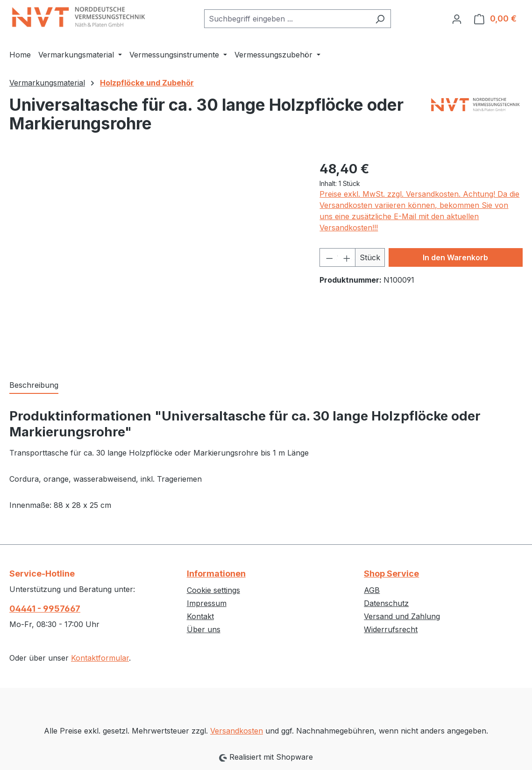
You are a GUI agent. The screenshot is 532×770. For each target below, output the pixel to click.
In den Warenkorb (455, 257)
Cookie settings (213, 590)
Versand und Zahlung (402, 616)
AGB (372, 590)
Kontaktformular (100, 658)
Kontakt (200, 616)
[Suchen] (380, 19)
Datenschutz (386, 603)
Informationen (216, 574)
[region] (155, 260)
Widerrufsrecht (391, 629)
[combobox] (287, 19)
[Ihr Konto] (457, 19)
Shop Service (391, 574)
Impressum (207, 603)
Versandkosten (237, 731)
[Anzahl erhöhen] (346, 257)
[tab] (34, 385)
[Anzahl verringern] (329, 257)
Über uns (204, 629)
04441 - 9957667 (45, 609)
